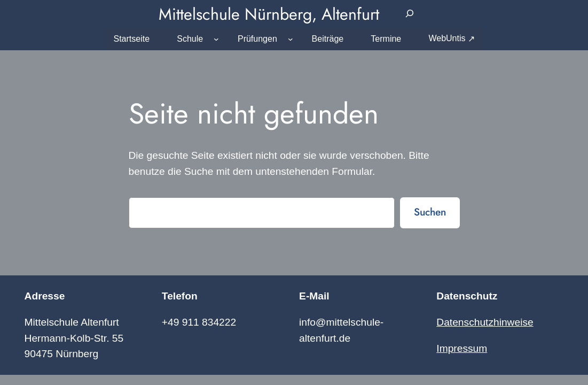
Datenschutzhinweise (485, 322)
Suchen (430, 212)
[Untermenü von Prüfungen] (291, 39)
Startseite (131, 39)
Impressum (462, 348)
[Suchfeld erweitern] (409, 14)
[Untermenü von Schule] (216, 39)
